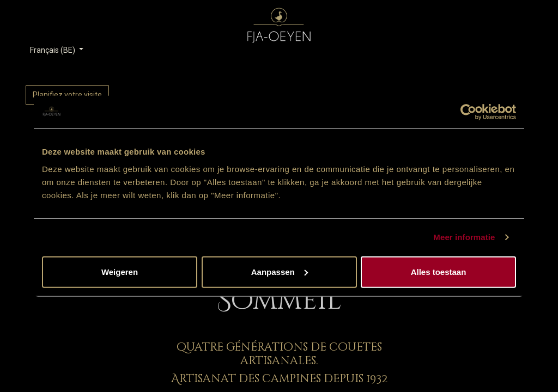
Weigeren (120, 271)
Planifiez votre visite (67, 95)
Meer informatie (464, 237)
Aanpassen (280, 271)
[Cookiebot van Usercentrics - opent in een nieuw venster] (468, 112)
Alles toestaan (439, 271)
